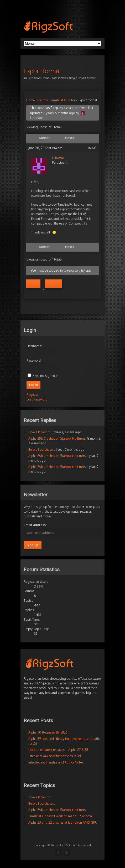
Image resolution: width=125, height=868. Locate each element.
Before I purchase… (42, 449)
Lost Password (37, 399)
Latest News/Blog (63, 78)
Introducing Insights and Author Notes (56, 762)
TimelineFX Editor (63, 100)
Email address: (35, 525)
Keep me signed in (46, 376)
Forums (43, 100)
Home (45, 78)
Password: (34, 360)
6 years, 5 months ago (59, 113)
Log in (33, 284)
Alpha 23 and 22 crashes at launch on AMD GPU (63, 822)
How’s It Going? (40, 432)
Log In (33, 385)
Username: (34, 346)
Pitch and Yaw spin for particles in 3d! (55, 756)
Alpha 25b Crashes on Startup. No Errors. (57, 438)
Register (53, 284)
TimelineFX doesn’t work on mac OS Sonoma (60, 816)
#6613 (92, 148)
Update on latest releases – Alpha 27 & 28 (58, 750)
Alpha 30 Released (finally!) (48, 732)
